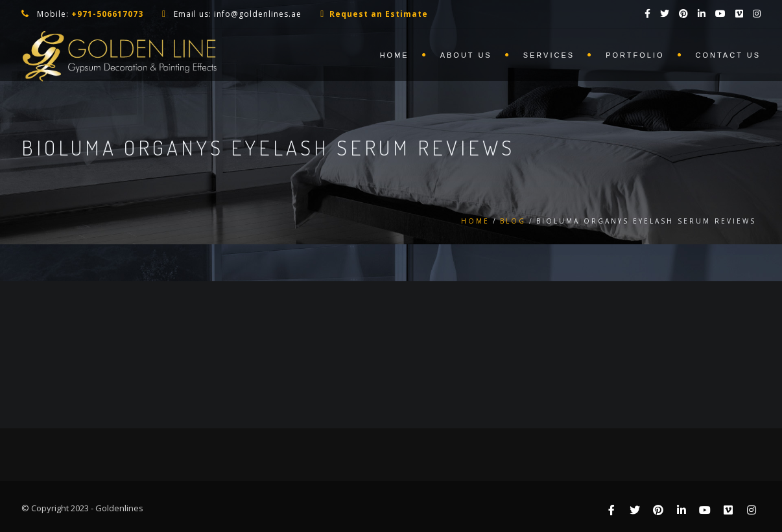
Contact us (729, 55)
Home (395, 55)
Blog (513, 221)
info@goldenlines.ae (258, 14)
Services (549, 55)
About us (466, 55)
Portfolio (635, 55)
